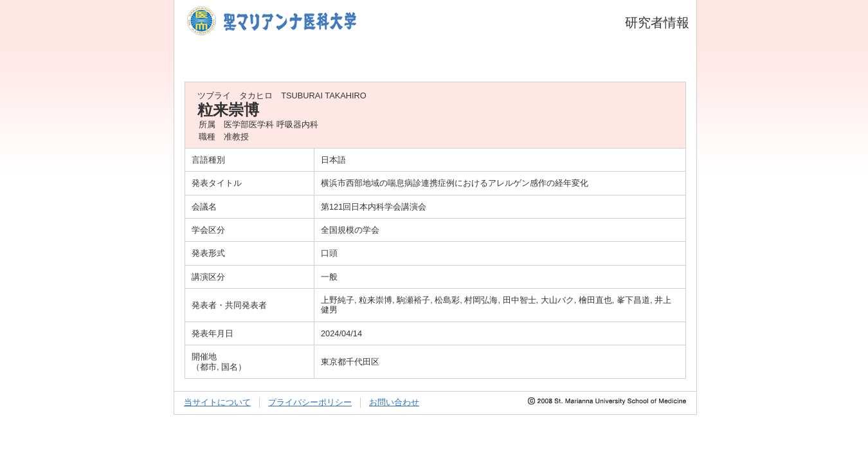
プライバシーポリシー (310, 402)
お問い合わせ (394, 402)
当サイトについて (217, 402)
